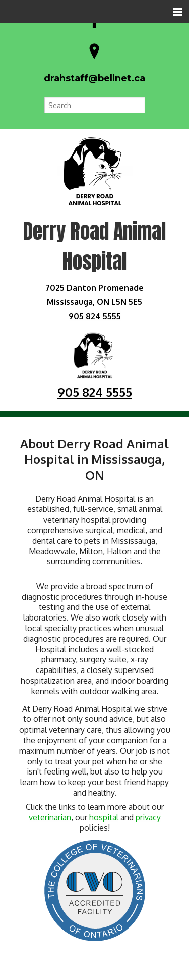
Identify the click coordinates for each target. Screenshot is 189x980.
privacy (148, 817)
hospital (104, 817)
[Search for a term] (95, 105)
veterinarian (50, 817)
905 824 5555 (95, 392)
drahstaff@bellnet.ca (94, 78)
